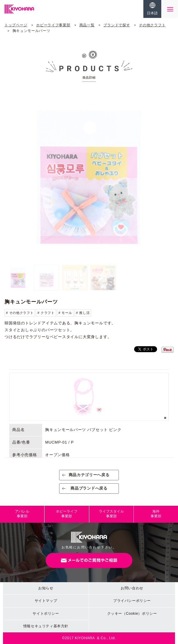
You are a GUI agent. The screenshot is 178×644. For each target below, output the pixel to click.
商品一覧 (87, 25)
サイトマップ (46, 601)
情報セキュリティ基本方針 (46, 626)
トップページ (16, 25)
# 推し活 (83, 313)
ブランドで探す (117, 25)
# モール (65, 313)
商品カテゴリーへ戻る (89, 475)
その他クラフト (152, 25)
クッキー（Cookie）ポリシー (132, 614)
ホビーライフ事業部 (53, 25)
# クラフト (46, 313)
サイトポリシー (46, 614)
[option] (89, 177)
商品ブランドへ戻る (89, 488)
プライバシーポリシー (132, 601)
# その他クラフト (20, 313)
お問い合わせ (132, 588)
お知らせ (46, 588)
